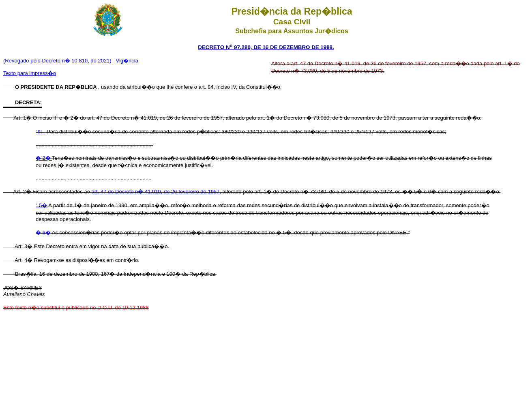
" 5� (41, 205)
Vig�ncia (127, 61)
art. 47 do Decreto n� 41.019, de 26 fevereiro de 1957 (156, 192)
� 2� (44, 158)
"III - (40, 132)
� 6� (43, 233)
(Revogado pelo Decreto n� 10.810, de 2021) (57, 61)
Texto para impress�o (30, 73)
